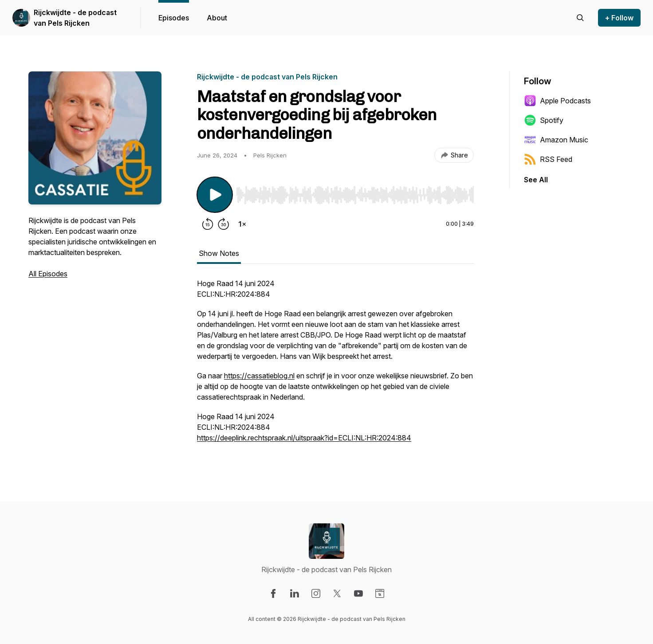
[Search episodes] (580, 18)
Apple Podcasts (557, 101)
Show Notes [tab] (219, 253)
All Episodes (48, 274)
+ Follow (619, 18)
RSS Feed (548, 159)
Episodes (174, 18)
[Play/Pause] (215, 195)
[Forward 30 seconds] (224, 224)
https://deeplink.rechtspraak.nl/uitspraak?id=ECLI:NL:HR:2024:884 (304, 438)
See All (536, 180)
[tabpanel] (335, 365)
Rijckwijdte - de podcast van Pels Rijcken (75, 18)
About (217, 18)
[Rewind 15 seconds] (208, 224)
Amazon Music (556, 140)
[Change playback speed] (242, 224)
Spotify (544, 120)
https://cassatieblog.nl (259, 376)
